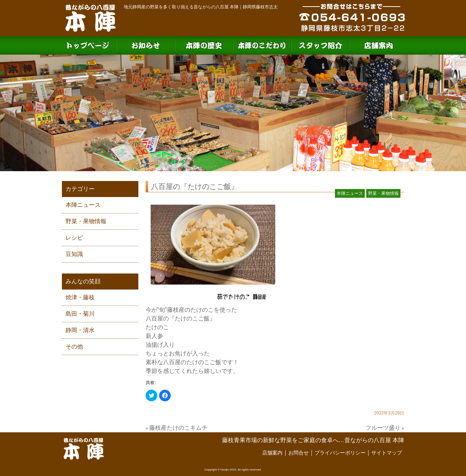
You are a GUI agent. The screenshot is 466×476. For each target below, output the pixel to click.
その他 (74, 347)
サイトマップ (387, 453)
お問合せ (299, 453)
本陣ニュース (83, 205)
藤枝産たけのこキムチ (178, 428)
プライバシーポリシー (340, 453)
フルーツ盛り (383, 428)
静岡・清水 (80, 330)
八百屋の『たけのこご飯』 (195, 186)
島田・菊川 (80, 314)
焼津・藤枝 (80, 297)
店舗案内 (272, 453)
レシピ (74, 238)
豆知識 (74, 254)
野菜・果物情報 (86, 221)
